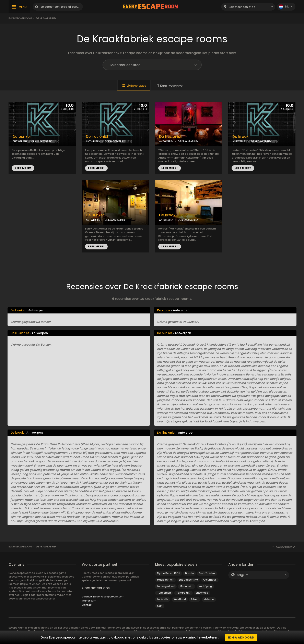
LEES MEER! (23, 168)
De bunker (22, 137)
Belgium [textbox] (243, 575)
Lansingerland (166, 586)
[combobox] (248, 7)
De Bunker (95, 215)
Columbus (210, 580)
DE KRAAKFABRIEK (42, 141)
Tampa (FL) (183, 593)
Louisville (163, 599)
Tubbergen (164, 593)
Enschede (202, 593)
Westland (180, 599)
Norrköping (205, 586)
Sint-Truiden (207, 573)
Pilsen (195, 599)
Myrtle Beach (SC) (168, 573)
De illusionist (97, 137)
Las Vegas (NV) (189, 580)
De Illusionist (170, 137)
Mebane (209, 599)
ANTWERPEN (20, 141)
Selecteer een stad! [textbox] (243, 7)
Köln (160, 606)
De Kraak (167, 215)
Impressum (89, 601)
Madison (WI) (165, 580)
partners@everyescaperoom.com (103, 597)
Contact (87, 605)
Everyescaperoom (20, 18)
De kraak (241, 137)
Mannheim (187, 586)
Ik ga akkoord (241, 637)
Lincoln (189, 573)
